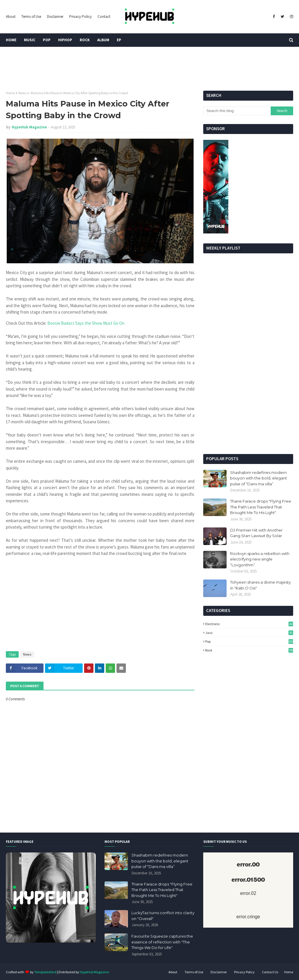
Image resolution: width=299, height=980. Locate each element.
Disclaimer (55, 17)
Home (10, 93)
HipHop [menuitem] (65, 40)
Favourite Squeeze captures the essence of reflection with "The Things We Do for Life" (162, 942)
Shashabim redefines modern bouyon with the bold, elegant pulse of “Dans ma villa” (259, 478)
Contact (104, 17)
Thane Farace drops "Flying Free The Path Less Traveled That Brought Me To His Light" (261, 507)
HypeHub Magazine (29, 127)
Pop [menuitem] (47, 40)
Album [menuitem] (103, 40)
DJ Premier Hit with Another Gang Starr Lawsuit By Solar (256, 533)
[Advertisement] (248, 409)
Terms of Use (31, 17)
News (22, 93)
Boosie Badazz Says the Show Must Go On (86, 323)
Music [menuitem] (30, 40)
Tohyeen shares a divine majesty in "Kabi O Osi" (260, 585)
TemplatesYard (45, 972)
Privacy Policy (80, 17)
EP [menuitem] (119, 40)
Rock (249, 650)
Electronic (249, 624)
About (11, 17)
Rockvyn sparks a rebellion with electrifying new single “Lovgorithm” (260, 559)
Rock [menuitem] (85, 40)
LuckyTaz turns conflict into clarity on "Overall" (163, 916)
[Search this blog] (237, 111)
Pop (249, 641)
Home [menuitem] (11, 40)
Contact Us (270, 972)
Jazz (249, 633)
